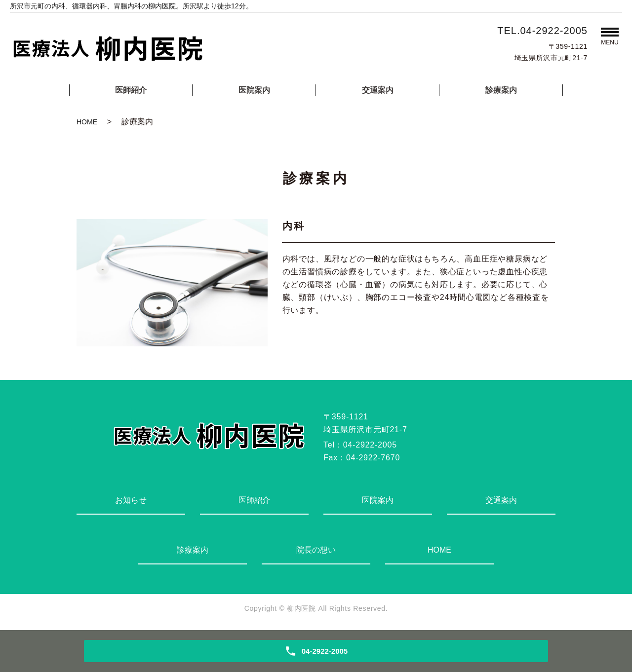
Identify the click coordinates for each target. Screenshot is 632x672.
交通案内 (378, 90)
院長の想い (316, 550)
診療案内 (501, 90)
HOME (87, 122)
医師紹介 (131, 90)
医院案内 (254, 90)
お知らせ (131, 500)
